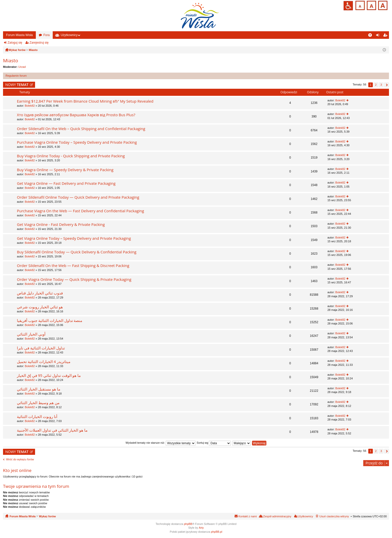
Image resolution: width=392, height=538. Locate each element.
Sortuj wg (214, 443)
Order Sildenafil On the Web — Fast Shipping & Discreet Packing (73, 266)
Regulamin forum (16, 76)
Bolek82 (30, 106)
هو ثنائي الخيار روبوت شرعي (40, 307)
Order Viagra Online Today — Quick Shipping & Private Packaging (74, 279)
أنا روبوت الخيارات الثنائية (37, 417)
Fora (47, 35)
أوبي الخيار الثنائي (31, 334)
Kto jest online (17, 470)
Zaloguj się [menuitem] (379, 36)
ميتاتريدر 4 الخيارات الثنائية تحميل (44, 362)
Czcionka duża (382, 5)
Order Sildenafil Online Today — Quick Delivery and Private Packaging (78, 197)
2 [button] (376, 85)
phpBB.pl (217, 532)
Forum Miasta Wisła (19, 35)
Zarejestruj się (39, 43)
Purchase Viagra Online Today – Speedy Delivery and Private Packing (77, 142)
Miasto (11, 61)
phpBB (188, 524)
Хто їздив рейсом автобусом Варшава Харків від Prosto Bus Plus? (76, 115)
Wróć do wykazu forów (20, 459)
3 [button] (381, 85)
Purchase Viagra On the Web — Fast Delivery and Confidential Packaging (80, 211)
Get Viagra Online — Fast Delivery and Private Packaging (66, 183)
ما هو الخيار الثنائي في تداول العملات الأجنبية (52, 430)
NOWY (17, 85)
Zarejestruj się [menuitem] (386, 36)
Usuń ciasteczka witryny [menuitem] (334, 516)
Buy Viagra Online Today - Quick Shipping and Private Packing (71, 156)
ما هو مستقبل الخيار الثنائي (39, 389)
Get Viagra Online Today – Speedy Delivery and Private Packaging (74, 238)
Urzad (22, 67)
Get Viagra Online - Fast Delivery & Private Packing (61, 225)
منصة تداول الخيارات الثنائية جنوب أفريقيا (50, 321)
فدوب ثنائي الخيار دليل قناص (40, 293)
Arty (201, 528)
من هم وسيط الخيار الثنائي (38, 403)
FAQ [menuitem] (372, 36)
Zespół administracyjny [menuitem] (277, 516)
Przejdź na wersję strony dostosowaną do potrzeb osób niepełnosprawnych (348, 6)
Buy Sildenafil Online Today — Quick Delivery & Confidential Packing (77, 252)
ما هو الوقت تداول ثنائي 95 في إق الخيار (49, 376)
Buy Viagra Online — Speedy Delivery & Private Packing (65, 170)
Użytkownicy (69, 35)
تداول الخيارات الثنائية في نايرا (41, 348)
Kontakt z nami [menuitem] (248, 516)
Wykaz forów (47, 516)
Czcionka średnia (371, 5)
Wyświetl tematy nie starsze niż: (161, 443)
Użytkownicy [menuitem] (305, 516)
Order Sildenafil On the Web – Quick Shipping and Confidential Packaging (81, 129)
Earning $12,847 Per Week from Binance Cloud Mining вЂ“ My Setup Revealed (85, 101)
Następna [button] (387, 85)
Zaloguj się (15, 43)
